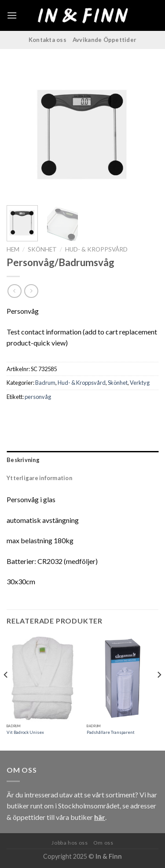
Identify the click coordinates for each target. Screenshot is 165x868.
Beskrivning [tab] (23, 460)
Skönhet (42, 249)
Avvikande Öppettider (104, 40)
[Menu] (12, 15)
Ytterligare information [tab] (39, 478)
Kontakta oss (48, 40)
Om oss (103, 843)
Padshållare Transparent (111, 732)
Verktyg (140, 383)
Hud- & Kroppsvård (96, 249)
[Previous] (6, 692)
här (100, 817)
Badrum (45, 383)
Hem (13, 249)
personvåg (38, 397)
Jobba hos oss (70, 843)
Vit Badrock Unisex (25, 732)
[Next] (159, 692)
